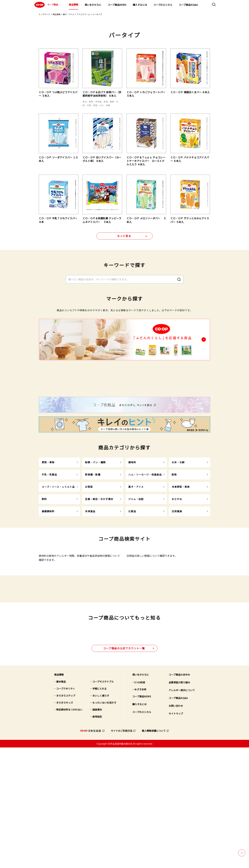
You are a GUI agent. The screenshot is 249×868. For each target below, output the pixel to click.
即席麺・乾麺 (93, 539)
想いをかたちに (93, 5)
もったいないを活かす (104, 823)
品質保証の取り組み (179, 803)
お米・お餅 (178, 527)
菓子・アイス (69, 14)
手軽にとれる (100, 809)
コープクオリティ (66, 809)
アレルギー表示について (182, 811)
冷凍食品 (90, 576)
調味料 (132, 527)
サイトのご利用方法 (122, 851)
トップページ (44, 14)
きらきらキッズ (65, 823)
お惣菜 (89, 551)
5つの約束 (140, 803)
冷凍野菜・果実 (181, 551)
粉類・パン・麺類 (95, 527)
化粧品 (132, 576)
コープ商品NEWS (117, 5)
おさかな (177, 564)
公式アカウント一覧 (124, 769)
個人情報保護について (154, 851)
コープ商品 (46, 5)
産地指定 (97, 837)
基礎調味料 (48, 576)
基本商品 (61, 802)
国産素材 (97, 830)
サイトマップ (176, 834)
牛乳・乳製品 (49, 539)
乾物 (174, 539)
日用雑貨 (177, 576)
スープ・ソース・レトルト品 (58, 551)
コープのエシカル (163, 5)
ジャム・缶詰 (136, 564)
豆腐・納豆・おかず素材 (99, 564)
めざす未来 (140, 810)
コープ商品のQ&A (188, 5)
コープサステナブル (103, 802)
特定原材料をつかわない (69, 830)
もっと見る (124, 238)
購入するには (140, 5)
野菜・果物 (48, 527)
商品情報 (74, 5)
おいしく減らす (101, 816)
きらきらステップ (66, 816)
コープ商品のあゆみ (179, 795)
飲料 (44, 564)
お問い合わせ (176, 826)
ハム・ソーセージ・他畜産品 (145, 539)
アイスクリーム (83, 14)
